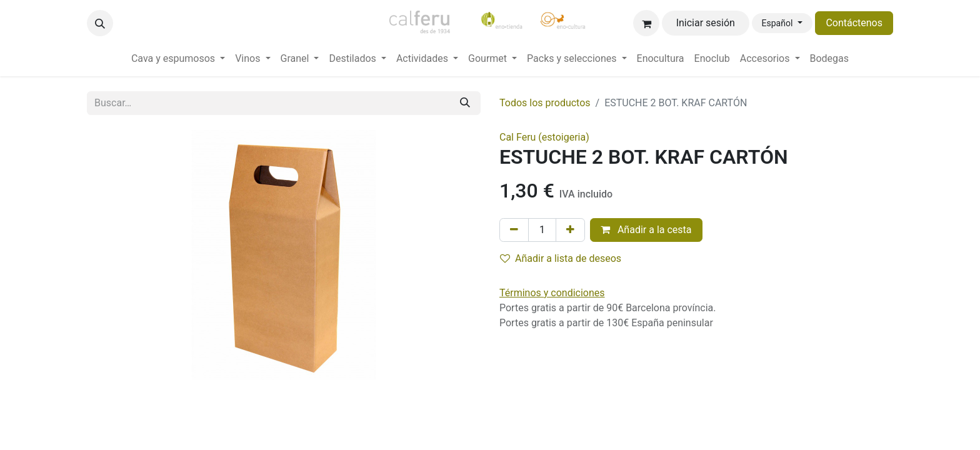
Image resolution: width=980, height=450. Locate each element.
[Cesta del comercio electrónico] (646, 23)
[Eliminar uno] (514, 230)
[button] (100, 23)
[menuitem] (178, 59)
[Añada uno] (570, 230)
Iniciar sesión (706, 23)
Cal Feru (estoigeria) (544, 137)
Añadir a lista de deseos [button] (561, 258)
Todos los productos (545, 103)
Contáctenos (854, 23)
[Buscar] (465, 103)
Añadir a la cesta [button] (646, 230)
